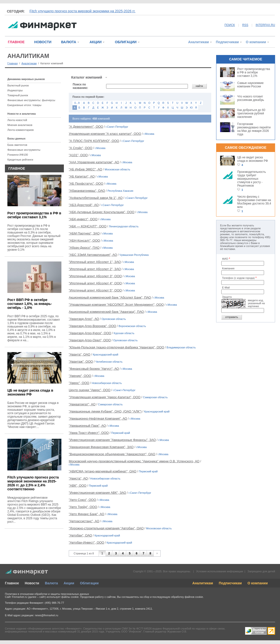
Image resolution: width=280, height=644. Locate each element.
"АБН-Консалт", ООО (84, 240)
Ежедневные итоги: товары (24, 105)
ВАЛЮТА (69, 42)
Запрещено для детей (261, 571)
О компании (256, 42)
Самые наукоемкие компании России (250, 85)
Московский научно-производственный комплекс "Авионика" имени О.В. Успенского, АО (134, 461)
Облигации (89, 583)
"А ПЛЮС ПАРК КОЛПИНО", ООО (94, 141)
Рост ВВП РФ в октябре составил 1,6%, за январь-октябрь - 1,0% (30, 304)
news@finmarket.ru (47, 615)
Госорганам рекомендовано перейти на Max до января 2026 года (254, 129)
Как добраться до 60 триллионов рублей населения (251, 113)
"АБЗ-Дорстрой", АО (84, 205)
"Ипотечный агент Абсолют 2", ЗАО (95, 269)
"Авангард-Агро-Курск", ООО (90, 333)
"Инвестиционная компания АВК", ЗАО (98, 493)
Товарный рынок (18, 95)
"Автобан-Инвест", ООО (86, 542)
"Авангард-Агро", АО (84, 319)
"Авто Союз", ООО (82, 500)
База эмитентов (17, 145)
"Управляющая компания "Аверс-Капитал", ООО (105, 397)
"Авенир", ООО (80, 376)
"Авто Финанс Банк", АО (86, 514)
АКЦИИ (95, 42)
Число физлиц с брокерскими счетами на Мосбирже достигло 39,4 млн (254, 202)
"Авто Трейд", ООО (83, 507)
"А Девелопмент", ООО (86, 127)
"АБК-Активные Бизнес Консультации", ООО (102, 212)
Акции (69, 583)
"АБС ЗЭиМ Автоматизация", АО (93, 255)
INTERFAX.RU (265, 25)
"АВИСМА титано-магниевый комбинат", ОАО (103, 471)
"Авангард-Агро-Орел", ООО (90, 340)
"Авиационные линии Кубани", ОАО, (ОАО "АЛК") (105, 411)
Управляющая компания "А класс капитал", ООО (105, 134)
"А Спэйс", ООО (81, 148)
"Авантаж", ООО (81, 362)
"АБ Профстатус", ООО (86, 184)
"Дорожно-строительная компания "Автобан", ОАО (106, 528)
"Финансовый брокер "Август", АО (94, 369)
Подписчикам (227, 42)
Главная (13, 63)
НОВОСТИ (43, 42)
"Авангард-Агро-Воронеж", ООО (92, 326)
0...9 (77, 103)
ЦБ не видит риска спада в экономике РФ (30, 392)
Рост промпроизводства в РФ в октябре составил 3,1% (34, 215)
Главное (12, 583)
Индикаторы (15, 90)
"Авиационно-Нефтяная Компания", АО (98, 418)
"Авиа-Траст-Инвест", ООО (89, 433)
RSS (245, 25)
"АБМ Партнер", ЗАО (84, 233)
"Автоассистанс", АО (84, 521)
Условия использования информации (219, 571)
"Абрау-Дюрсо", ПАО (84, 248)
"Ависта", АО (78, 478)
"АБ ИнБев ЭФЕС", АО (85, 169)
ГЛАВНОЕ (16, 42)
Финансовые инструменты (24, 150)
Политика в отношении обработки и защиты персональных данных (47, 594)
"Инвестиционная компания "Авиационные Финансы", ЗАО (112, 440)
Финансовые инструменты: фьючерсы (31, 100)
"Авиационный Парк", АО (87, 426)
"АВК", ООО (78, 486)
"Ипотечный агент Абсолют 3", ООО (95, 276)
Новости (32, 583)
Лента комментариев (21, 130)
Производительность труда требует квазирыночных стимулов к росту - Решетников (252, 179)
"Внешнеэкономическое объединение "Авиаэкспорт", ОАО (112, 454)
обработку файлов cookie (187, 597)
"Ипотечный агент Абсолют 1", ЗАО (95, 262)
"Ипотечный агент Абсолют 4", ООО (95, 283)
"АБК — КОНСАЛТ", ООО (88, 226)
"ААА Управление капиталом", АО (94, 162)
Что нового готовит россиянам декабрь (251, 98)
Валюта (51, 583)
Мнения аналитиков (20, 125)
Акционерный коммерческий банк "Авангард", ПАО (106, 312)
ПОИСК (230, 25)
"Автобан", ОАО (80, 535)
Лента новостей (17, 120)
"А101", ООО (78, 155)
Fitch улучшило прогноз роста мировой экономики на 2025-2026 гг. (82, 11)
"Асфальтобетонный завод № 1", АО (96, 198)
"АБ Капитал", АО (82, 176)
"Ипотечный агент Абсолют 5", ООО (95, 290)
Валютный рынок (18, 85)
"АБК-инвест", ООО (83, 219)
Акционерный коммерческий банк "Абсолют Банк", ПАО (110, 297)
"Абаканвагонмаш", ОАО (87, 191)
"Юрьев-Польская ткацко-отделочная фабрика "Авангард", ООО (116, 347)
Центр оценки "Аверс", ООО (90, 390)
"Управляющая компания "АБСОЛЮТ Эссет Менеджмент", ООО (116, 305)
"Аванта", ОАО (80, 354)
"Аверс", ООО (79, 383)
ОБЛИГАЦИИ (126, 42)
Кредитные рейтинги (20, 160)
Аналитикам (198, 42)
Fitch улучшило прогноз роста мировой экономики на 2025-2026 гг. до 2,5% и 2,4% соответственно (33, 483)
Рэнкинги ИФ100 (18, 155)
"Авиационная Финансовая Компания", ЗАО (101, 447)
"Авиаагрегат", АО (82, 404)
